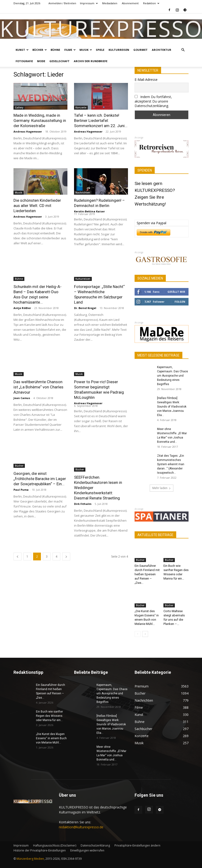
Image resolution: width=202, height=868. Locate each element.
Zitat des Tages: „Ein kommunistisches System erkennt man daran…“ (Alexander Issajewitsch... (171, 464)
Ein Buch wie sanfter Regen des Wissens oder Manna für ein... (49, 716)
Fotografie (24, 61)
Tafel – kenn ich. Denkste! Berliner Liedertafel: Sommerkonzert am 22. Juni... (101, 120)
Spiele (100, 50)
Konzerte (81, 107)
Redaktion (151, 3)
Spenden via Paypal (151, 223)
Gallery (19, 107)
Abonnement (130, 3)
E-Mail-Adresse (146, 79)
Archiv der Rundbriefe (91, 61)
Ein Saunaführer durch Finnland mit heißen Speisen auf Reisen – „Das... (147, 574)
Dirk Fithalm (83, 500)
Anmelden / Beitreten (62, 3)
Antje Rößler (22, 308)
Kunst (22, 50)
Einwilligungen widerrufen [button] (87, 850)
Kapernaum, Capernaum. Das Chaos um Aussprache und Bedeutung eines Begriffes (173, 376)
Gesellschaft (59, 61)
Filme (70, 50)
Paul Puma (21, 490)
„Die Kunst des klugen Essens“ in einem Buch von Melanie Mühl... (51, 738)
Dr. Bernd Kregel (85, 308)
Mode (41, 61)
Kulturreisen (119, 50)
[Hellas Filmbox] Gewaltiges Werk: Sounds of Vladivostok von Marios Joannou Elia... (172, 407)
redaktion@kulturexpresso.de (81, 827)
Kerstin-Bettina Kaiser (89, 211)
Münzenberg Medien (30, 859)
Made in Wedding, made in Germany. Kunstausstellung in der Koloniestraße (40, 120)
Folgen (180, 302)
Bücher (40, 50)
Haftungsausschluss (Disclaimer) (55, 845)
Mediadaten (110, 3)
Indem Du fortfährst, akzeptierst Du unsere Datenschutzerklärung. (153, 101)
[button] (183, 50)
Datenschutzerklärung (95, 845)
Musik (86, 50)
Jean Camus (22, 398)
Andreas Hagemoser (28, 131)
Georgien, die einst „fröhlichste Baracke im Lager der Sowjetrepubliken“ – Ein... (40, 479)
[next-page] (66, 553)
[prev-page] (18, 553)
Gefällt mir (176, 292)
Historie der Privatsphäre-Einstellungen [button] (40, 850)
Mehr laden (162, 488)
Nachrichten (83, 193)
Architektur (162, 50)
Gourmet (141, 50)
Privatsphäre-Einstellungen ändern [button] (137, 845)
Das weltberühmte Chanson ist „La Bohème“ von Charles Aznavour (38, 387)
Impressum (89, 3)
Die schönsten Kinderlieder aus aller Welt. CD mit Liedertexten (37, 206)
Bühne (55, 50)
